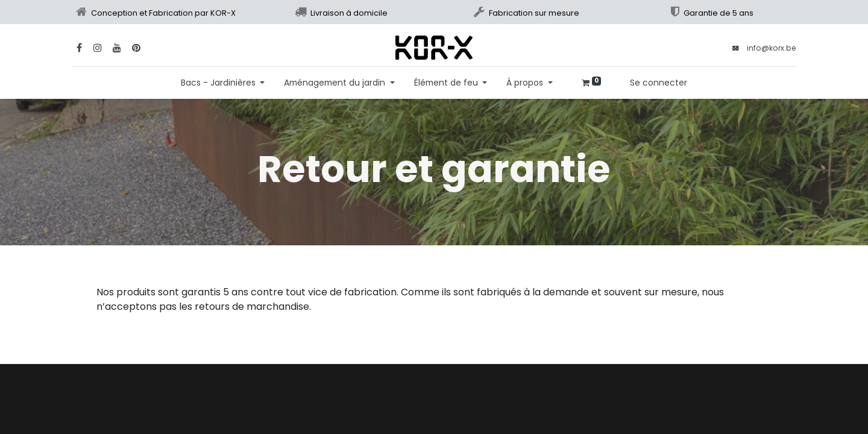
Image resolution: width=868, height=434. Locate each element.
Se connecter (659, 83)
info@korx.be (771, 48)
